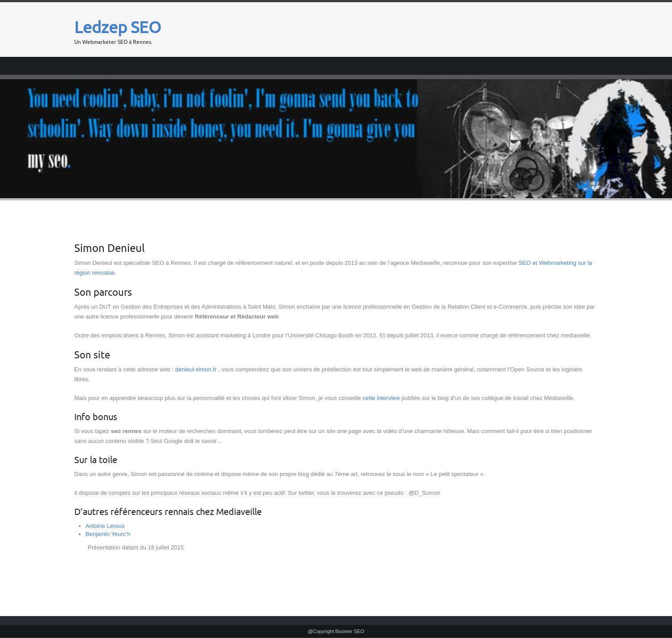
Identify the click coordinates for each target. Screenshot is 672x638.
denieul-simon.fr (196, 369)
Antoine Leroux (105, 526)
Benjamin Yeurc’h (108, 534)
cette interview (381, 398)
